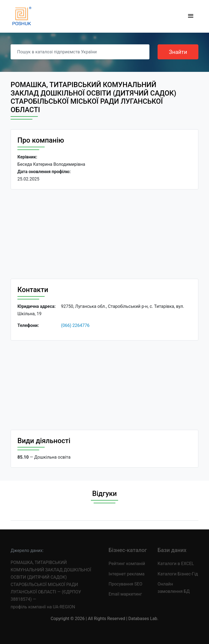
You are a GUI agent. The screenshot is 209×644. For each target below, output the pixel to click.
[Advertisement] (104, 234)
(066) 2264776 (75, 325)
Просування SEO (125, 584)
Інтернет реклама (127, 574)
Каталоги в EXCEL (176, 564)
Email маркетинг (125, 594)
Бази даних (172, 550)
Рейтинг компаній (127, 564)
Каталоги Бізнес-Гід (178, 574)
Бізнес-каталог (128, 550)
